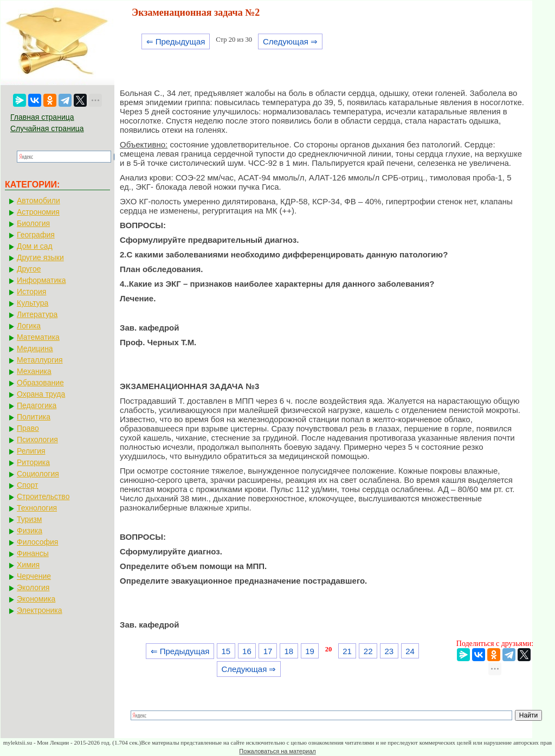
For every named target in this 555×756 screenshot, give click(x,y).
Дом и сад (35, 246)
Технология (37, 508)
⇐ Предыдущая (176, 41)
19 (310, 651)
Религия (31, 451)
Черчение (34, 576)
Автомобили (38, 201)
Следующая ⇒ (290, 41)
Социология (38, 474)
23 (389, 651)
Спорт (27, 485)
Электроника (40, 610)
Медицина (35, 348)
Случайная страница (47, 128)
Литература (37, 314)
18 (289, 651)
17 (268, 651)
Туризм (29, 519)
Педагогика (37, 405)
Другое (29, 269)
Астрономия (38, 212)
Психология (37, 440)
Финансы (33, 553)
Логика (29, 326)
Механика (34, 371)
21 (347, 651)
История (31, 292)
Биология (33, 223)
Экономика (36, 599)
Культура (33, 303)
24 (410, 651)
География (36, 235)
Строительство (43, 496)
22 (368, 651)
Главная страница (42, 117)
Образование (40, 383)
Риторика (33, 462)
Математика (38, 337)
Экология (33, 587)
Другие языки (40, 257)
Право (28, 428)
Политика (34, 417)
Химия (28, 565)
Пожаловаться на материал (277, 751)
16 (247, 651)
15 (226, 651)
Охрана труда (41, 394)
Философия (37, 542)
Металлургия (40, 360)
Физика (30, 531)
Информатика (41, 280)
